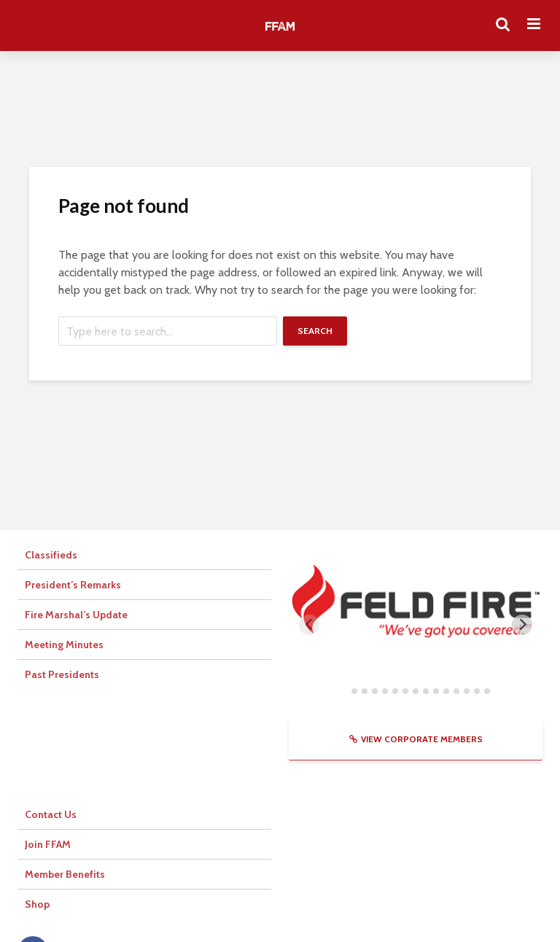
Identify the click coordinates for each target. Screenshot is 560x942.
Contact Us (51, 814)
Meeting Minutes (64, 645)
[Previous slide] (309, 625)
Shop (37, 904)
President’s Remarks (73, 585)
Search (315, 331)
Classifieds (51, 555)
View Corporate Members (416, 739)
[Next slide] (522, 625)
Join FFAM (48, 844)
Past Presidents (62, 674)
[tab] (344, 691)
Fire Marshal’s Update (76, 615)
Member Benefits (65, 874)
